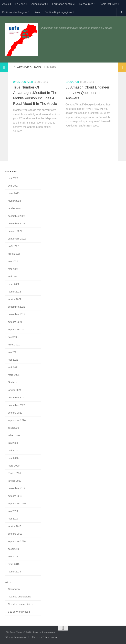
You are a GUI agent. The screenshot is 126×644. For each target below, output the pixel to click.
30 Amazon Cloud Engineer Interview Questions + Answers (87, 93)
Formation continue (64, 4)
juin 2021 (13, 352)
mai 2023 (13, 178)
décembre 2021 (16, 307)
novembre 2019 (16, 488)
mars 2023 (14, 193)
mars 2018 (14, 564)
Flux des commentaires (21, 604)
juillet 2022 (14, 254)
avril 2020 (13, 458)
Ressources (86, 4)
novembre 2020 (16, 405)
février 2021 (14, 382)
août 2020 (13, 428)
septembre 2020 (17, 420)
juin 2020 (13, 443)
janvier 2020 (15, 481)
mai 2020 (13, 450)
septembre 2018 (17, 541)
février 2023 (14, 201)
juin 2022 (13, 261)
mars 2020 (14, 466)
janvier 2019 (15, 526)
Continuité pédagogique (58, 12)
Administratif (39, 4)
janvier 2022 (15, 299)
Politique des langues (15, 12)
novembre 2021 (16, 314)
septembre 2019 (17, 503)
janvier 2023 (15, 208)
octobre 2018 (15, 534)
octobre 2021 (15, 322)
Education (72, 82)
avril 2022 (13, 276)
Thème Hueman (50, 637)
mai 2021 (13, 360)
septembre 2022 (17, 239)
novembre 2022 (16, 223)
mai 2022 (13, 269)
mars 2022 (14, 284)
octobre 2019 (15, 496)
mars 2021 (14, 375)
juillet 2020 (14, 435)
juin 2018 (13, 556)
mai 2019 (13, 519)
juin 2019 (13, 511)
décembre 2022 (16, 216)
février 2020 (14, 473)
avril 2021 (13, 367)
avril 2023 (13, 186)
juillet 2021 (14, 345)
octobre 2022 (15, 231)
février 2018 (14, 572)
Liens (37, 12)
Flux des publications (19, 597)
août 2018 (13, 549)
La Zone (20, 4)
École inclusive (108, 4)
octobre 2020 (15, 413)
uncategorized (23, 82)
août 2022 (13, 246)
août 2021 (13, 337)
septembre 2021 (17, 329)
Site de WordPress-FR (20, 612)
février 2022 (14, 292)
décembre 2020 (16, 398)
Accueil (7, 4)
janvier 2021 (15, 390)
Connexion (14, 589)
